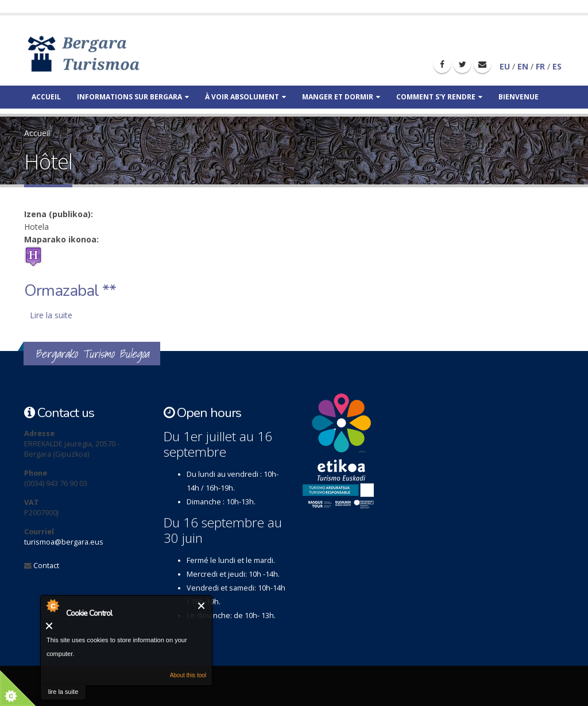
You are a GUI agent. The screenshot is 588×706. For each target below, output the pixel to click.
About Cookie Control (52, 605)
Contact (46, 566)
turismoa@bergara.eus (64, 542)
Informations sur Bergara (133, 97)
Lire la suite (51, 315)
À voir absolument (245, 97)
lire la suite (63, 692)
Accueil (46, 97)
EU (505, 66)
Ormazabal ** (70, 291)
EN (523, 66)
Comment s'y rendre (439, 97)
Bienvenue (519, 97)
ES (557, 66)
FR (540, 66)
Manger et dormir (341, 97)
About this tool (188, 675)
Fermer (202, 606)
